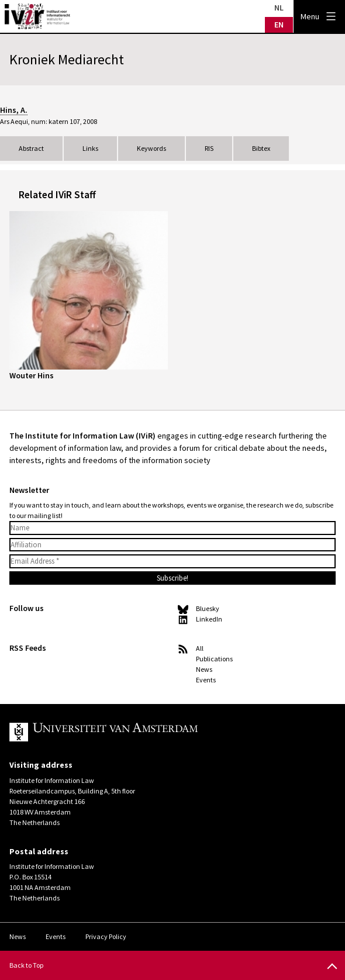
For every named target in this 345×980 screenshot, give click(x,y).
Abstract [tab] (31, 148)
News (204, 669)
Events (206, 680)
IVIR (37, 16)
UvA (145, 732)
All (200, 648)
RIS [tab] (209, 148)
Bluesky (208, 608)
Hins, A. (14, 110)
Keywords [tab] (151, 148)
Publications (214, 659)
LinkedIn (209, 619)
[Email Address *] (172, 561)
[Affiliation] (172, 545)
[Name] (172, 528)
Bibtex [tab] (261, 148)
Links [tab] (90, 148)
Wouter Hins (32, 375)
